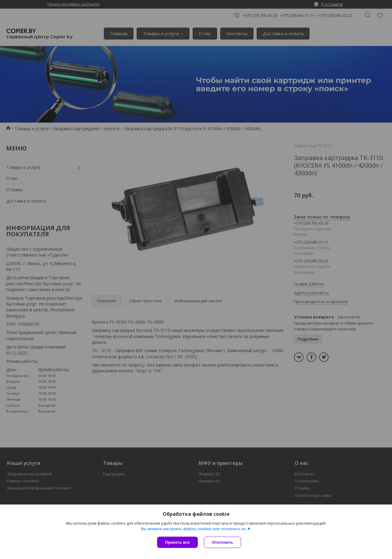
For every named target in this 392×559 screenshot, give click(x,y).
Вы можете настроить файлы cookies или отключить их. (194, 529)
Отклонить (222, 542)
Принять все (177, 542)
